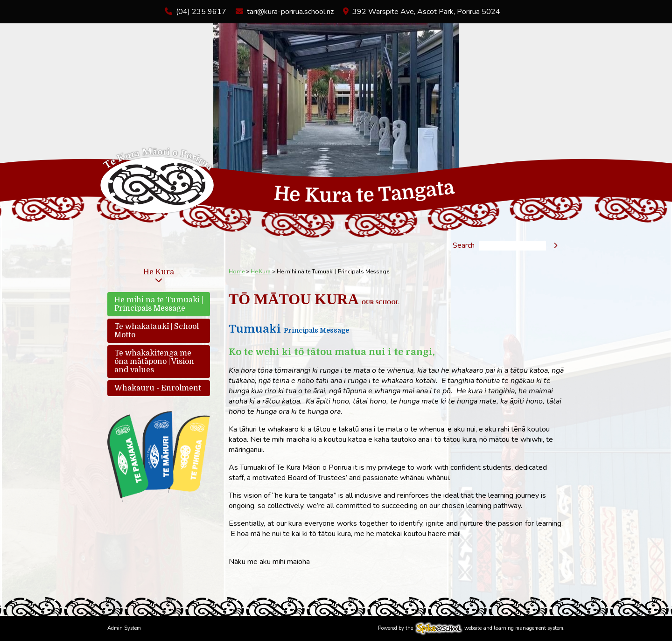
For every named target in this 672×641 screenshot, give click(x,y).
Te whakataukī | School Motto (157, 331)
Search (464, 246)
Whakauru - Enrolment (158, 388)
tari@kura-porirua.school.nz (290, 12)
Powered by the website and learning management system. (471, 628)
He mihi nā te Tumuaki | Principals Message (159, 304)
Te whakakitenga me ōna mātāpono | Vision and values (154, 362)
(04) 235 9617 (201, 12)
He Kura (159, 272)
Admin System (124, 628)
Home (237, 272)
